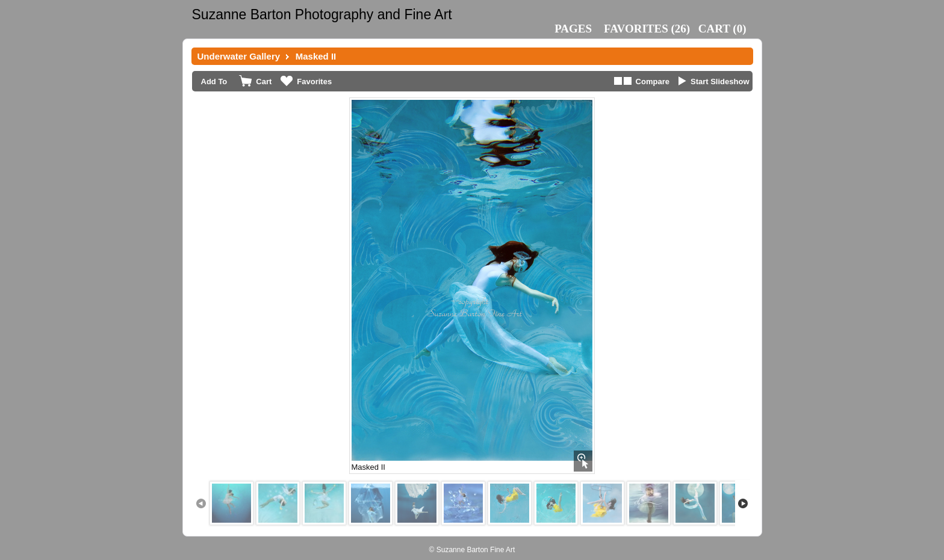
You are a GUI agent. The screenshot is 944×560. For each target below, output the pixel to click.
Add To (214, 82)
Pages (573, 29)
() (647, 29)
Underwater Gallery (239, 56)
